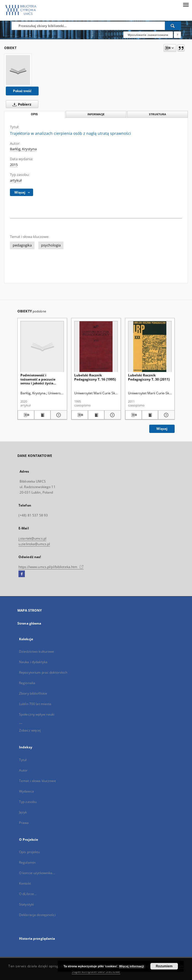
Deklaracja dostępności (37, 915)
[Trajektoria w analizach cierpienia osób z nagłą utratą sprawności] (18, 70)
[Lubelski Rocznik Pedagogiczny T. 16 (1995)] (96, 347)
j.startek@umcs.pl (32, 538)
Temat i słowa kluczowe (38, 781)
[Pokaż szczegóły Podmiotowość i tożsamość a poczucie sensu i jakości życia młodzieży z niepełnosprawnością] (58, 415)
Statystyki (26, 904)
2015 (14, 165)
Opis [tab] (34, 114)
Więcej (162, 429)
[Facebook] (22, 574)
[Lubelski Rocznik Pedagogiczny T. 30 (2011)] (150, 347)
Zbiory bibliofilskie (33, 693)
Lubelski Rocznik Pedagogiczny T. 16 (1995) (95, 377)
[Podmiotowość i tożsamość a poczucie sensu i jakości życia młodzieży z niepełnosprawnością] (42, 347)
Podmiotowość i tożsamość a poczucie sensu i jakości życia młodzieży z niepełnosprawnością (38, 379)
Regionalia (27, 683)
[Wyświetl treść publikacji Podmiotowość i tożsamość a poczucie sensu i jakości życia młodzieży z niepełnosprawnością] (42, 415)
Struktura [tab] (158, 114)
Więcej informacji (132, 966)
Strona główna (29, 623)
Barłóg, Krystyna (23, 149)
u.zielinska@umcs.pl (34, 544)
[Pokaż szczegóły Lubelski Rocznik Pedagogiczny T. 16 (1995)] (112, 415)
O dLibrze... (28, 894)
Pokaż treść (22, 91)
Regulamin (27, 862)
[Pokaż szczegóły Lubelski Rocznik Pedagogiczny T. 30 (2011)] (166, 415)
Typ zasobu (28, 802)
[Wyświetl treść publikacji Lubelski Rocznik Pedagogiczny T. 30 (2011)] (150, 415)
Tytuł (23, 760)
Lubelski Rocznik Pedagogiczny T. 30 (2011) (149, 377)
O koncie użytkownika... (37, 873)
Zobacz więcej (30, 730)
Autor (23, 770)
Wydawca (26, 791)
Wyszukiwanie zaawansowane (148, 35)
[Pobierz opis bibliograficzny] (26, 415)
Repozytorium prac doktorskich (43, 672)
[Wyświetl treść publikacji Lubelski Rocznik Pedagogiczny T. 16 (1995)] (96, 415)
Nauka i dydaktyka (33, 662)
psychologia (51, 245)
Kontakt (25, 883)
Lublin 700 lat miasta (35, 704)
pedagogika (22, 245)
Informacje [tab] (96, 114)
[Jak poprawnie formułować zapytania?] (177, 35)
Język (23, 812)
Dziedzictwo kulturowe (37, 651)
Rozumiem (164, 966)
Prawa (24, 823)
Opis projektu (30, 852)
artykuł (16, 180)
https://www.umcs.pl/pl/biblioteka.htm (51, 567)
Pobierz (21, 104)
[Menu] (186, 4)
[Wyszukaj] (173, 26)
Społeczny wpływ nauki (37, 714)
